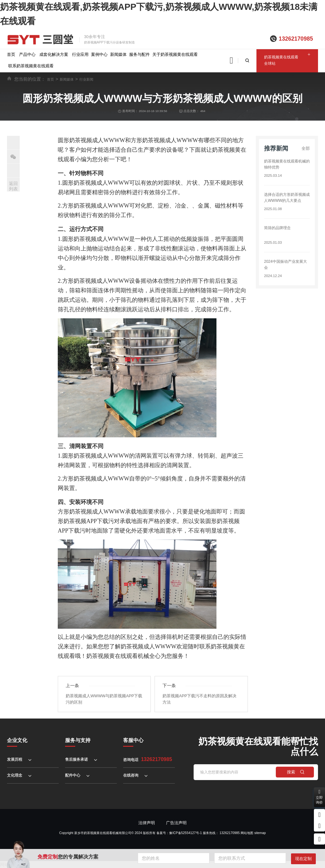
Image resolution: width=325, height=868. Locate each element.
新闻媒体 (118, 54)
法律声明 (147, 823)
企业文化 (17, 740)
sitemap (260, 833)
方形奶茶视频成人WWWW (96, 479)
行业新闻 (86, 79)
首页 (11, 54)
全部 (306, 148)
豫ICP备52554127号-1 (186, 833)
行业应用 (80, 54)
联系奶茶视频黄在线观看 (31, 66)
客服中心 (133, 740)
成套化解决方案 (54, 54)
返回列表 (13, 186)
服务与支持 (78, 740)
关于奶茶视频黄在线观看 (175, 54)
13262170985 (296, 39)
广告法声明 (176, 823)
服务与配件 (139, 54)
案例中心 (99, 54)
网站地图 (247, 833)
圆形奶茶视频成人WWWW (96, 239)
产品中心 (27, 54)
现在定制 (303, 859)
